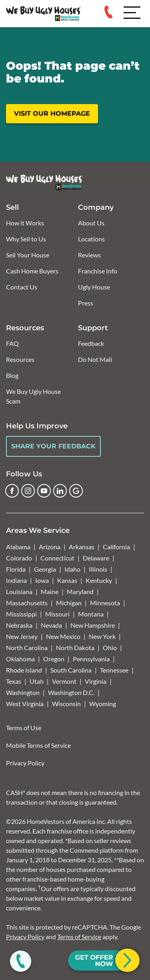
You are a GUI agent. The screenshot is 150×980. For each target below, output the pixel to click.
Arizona (50, 547)
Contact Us (22, 287)
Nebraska (19, 625)
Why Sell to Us (26, 239)
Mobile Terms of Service (38, 745)
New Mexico (63, 636)
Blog (12, 375)
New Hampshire (93, 625)
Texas (14, 681)
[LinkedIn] (60, 491)
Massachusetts (27, 603)
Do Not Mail (95, 359)
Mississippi (21, 614)
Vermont (64, 681)
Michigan (69, 603)
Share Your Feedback (53, 446)
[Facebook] (12, 491)
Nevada (51, 625)
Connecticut (57, 558)
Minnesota (105, 603)
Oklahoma (20, 659)
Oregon (54, 659)
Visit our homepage (52, 113)
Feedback (91, 343)
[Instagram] (28, 491)
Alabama (18, 547)
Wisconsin (66, 704)
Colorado (19, 558)
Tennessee (114, 670)
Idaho (72, 569)
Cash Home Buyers (32, 271)
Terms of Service (79, 937)
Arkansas (82, 547)
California (116, 547)
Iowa (42, 580)
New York (102, 636)
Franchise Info (98, 271)
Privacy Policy (25, 763)
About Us (91, 223)
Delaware (96, 558)
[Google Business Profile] (76, 491)
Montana (91, 614)
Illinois (98, 569)
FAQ (12, 343)
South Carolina (71, 670)
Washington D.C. (71, 692)
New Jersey (22, 636)
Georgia (45, 569)
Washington (23, 692)
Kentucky (99, 580)
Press (86, 303)
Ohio (110, 648)
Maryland (80, 591)
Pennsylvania (91, 659)
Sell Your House (28, 255)
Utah (37, 681)
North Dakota (75, 648)
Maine (50, 591)
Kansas (67, 580)
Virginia (96, 681)
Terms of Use (24, 728)
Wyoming (103, 704)
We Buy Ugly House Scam (33, 396)
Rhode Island (24, 670)
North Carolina (27, 648)
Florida (16, 569)
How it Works (25, 223)
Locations (91, 239)
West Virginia (25, 704)
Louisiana (19, 591)
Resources (20, 359)
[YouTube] (44, 491)
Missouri (57, 614)
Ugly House (94, 287)
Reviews (89, 255)
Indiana (16, 580)
